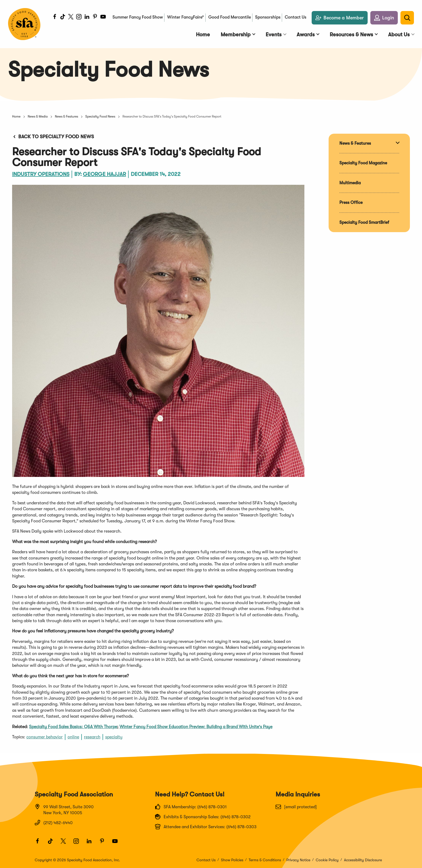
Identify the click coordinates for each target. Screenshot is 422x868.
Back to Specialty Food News (53, 137)
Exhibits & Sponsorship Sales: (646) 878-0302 (203, 817)
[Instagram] (79, 17)
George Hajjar (104, 174)
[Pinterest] (95, 17)
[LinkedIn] (87, 17)
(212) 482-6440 (54, 823)
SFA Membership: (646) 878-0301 (191, 807)
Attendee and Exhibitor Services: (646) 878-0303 (206, 827)
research (92, 737)
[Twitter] (71, 17)
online (73, 737)
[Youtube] (103, 17)
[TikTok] (63, 17)
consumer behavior (45, 737)
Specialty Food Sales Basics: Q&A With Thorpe (73, 727)
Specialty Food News (100, 116)
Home (16, 116)
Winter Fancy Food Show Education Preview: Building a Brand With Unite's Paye (196, 727)
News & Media (38, 116)
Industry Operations (41, 174)
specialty (114, 737)
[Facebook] (55, 17)
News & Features (66, 116)
